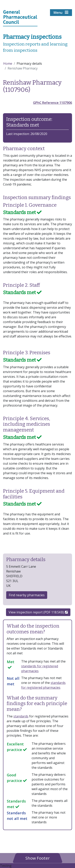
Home (8, 63)
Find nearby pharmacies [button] (27, 595)
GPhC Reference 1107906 (52, 103)
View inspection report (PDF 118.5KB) (38, 612)
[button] (38, 858)
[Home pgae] (20, 18)
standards (21, 716)
